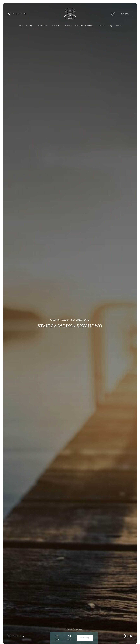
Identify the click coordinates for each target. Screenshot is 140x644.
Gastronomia (43, 26)
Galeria (102, 26)
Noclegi (30, 26)
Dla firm (57, 26)
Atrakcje (68, 26)
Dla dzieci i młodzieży (85, 26)
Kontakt (119, 26)
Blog (110, 26)
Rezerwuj (125, 14)
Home (20, 26)
